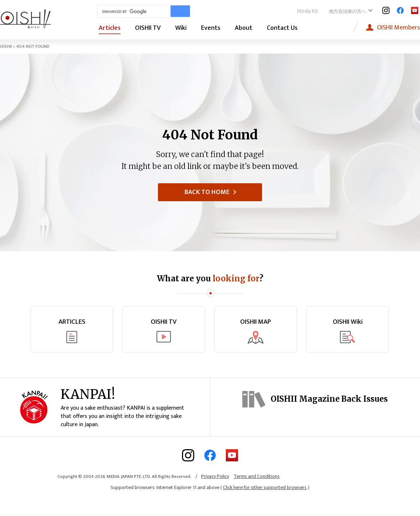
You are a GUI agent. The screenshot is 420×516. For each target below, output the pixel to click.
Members (398, 27)
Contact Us (282, 28)
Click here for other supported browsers (265, 501)
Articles (110, 28)
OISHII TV (148, 28)
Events (211, 28)
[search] (132, 11)
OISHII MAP (256, 322)
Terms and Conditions (257, 490)
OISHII (6, 46)
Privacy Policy (215, 490)
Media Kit (307, 11)
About (244, 28)
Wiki (181, 28)
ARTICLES (72, 322)
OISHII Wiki (348, 322)
